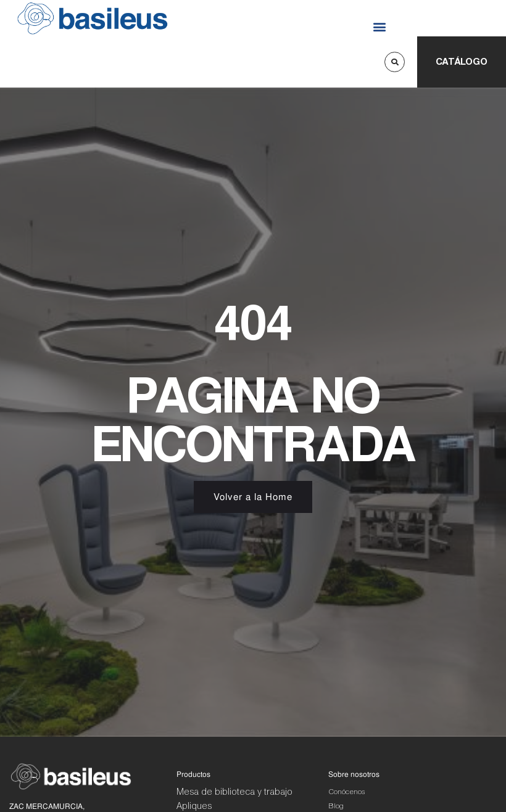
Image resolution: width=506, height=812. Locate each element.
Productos (193, 774)
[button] (380, 26)
